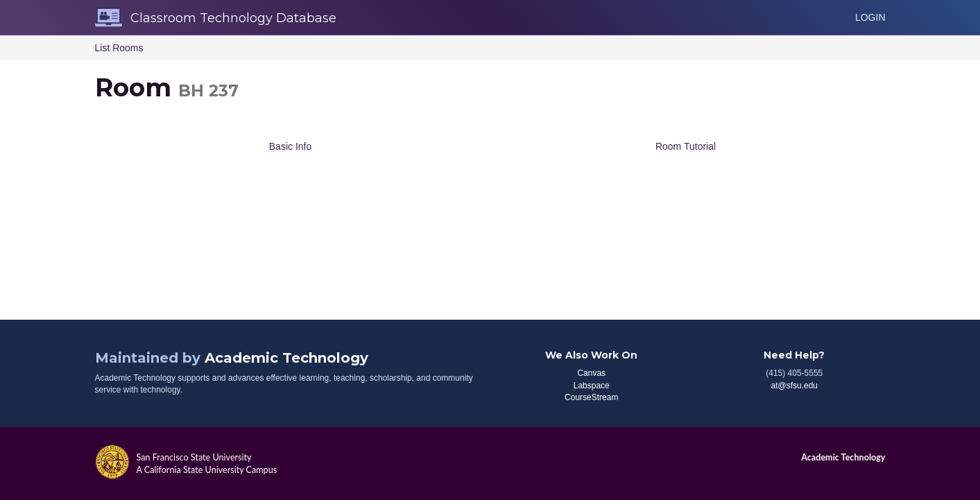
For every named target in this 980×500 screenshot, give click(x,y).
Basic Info (290, 146)
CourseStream (591, 397)
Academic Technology (286, 358)
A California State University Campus (207, 470)
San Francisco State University (194, 457)
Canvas (591, 373)
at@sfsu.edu (794, 386)
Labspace (592, 386)
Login (870, 17)
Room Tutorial (686, 146)
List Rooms (119, 48)
